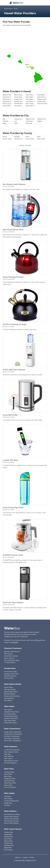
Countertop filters (9, 772)
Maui (39, 137)
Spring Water (8, 848)
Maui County (41, 139)
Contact (25, 857)
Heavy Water (8, 839)
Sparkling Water (9, 845)
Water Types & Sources (13, 829)
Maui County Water (32, 104)
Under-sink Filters (9, 781)
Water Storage (8, 850)
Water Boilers (8, 700)
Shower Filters (8, 785)
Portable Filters (10, 668)
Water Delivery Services (11, 761)
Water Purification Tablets (12, 660)
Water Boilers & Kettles (13, 684)
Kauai (28, 137)
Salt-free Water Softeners (11, 823)
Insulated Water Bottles (11, 716)
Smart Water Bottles (10, 721)
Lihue (16, 123)
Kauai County (30, 139)
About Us (18, 857)
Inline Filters (8, 776)
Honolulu (5, 121)
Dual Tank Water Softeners (12, 814)
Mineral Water (8, 841)
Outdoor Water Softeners (11, 817)
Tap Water (7, 805)
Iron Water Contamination (12, 736)
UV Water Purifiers (10, 662)
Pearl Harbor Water (43, 95)
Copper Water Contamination (13, 732)
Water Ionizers (8, 654)
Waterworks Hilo (42, 104)
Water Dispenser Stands (11, 752)
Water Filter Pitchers (10, 676)
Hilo (4, 119)
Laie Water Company (32, 101)
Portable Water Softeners (11, 819)
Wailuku (40, 121)
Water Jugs (7, 754)
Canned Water (8, 834)
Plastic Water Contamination (12, 741)
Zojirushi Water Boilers (11, 692)
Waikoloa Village (42, 119)
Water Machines (9, 756)
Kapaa (5, 123)
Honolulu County (19, 139)
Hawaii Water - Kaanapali (22, 95)
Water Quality (9, 793)
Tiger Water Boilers (10, 690)
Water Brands (8, 710)
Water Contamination (12, 729)
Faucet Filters (8, 774)
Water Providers (8, 9)
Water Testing (8, 799)
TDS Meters (8, 796)
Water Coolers (8, 758)
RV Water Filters (9, 678)
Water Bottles (9, 706)
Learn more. (15, 642)
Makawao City (30, 119)
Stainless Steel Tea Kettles (12, 696)
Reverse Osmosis (9, 658)
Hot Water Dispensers (11, 763)
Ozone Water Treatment (11, 656)
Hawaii (5, 137)
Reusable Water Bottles (11, 718)
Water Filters (9, 769)
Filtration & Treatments (13, 648)
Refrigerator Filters (10, 779)
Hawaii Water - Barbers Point (11, 106)
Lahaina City (18, 119)
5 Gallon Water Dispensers (12, 750)
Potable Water (8, 803)
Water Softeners (10, 811)
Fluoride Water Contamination (13, 734)
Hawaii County (7, 139)
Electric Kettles (9, 687)
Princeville (29, 123)
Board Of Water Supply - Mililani (13, 95)
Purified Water (8, 843)
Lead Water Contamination (12, 738)
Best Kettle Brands (10, 694)
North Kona (29, 121)
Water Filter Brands (10, 787)
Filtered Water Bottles (11, 672)
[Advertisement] (25, 41)
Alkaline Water (9, 832)
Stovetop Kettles (9, 698)
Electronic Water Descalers (12, 652)
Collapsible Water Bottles (12, 712)
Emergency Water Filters (11, 674)
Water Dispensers (11, 747)
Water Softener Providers (11, 821)
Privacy (32, 857)
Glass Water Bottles (10, 714)
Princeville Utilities (43, 97)
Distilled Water (9, 837)
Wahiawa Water (42, 99)
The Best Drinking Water (11, 801)
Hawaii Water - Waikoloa (22, 99)
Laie (16, 121)
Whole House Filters (10, 783)
